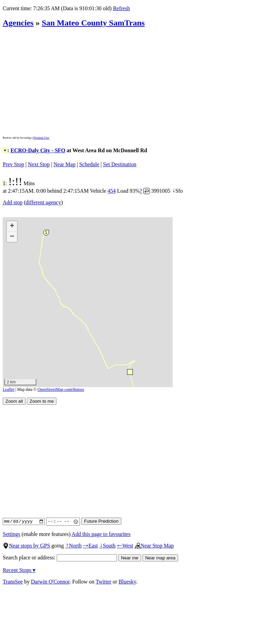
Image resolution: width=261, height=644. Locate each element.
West (125, 546)
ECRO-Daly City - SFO (38, 150)
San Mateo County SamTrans (93, 23)
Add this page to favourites (101, 534)
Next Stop (39, 164)
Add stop (13, 202)
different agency (43, 202)
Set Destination (120, 164)
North (73, 546)
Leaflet (8, 389)
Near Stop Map (154, 546)
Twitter (104, 582)
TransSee (13, 582)
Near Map (65, 164)
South (107, 546)
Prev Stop (13, 164)
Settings (12, 534)
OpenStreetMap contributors (61, 389)
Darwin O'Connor (50, 582)
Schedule (89, 164)
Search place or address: (60, 558)
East (90, 546)
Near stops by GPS (26, 546)
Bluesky (127, 582)
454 (112, 191)
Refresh (121, 8)
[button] (130, 372)
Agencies (18, 23)
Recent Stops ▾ (19, 570)
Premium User (41, 138)
